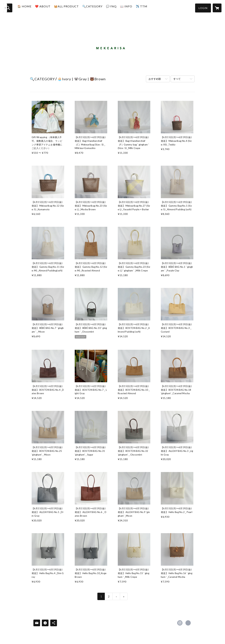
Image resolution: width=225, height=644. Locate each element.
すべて (177, 79)
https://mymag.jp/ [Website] (188, 623)
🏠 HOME (30, 8)
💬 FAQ (117, 8)
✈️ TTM (147, 8)
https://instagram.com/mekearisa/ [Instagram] (180, 623)
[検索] (8, 8)
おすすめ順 (155, 79)
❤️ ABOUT (48, 8)
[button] (203, 8)
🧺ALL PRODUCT (72, 8)
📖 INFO (132, 8)
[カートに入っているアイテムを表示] (217, 8)
